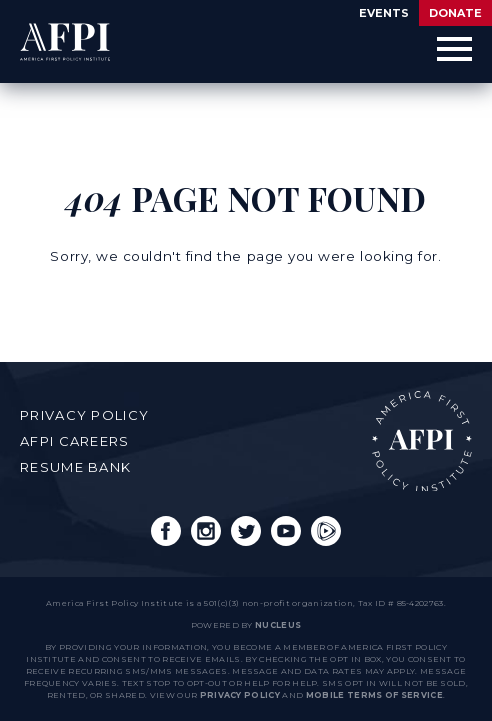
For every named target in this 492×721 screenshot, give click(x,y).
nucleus (278, 625)
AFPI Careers (75, 441)
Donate (455, 13)
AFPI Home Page (422, 441)
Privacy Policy (84, 415)
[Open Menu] (454, 49)
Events (384, 13)
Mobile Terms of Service (374, 695)
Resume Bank (75, 467)
